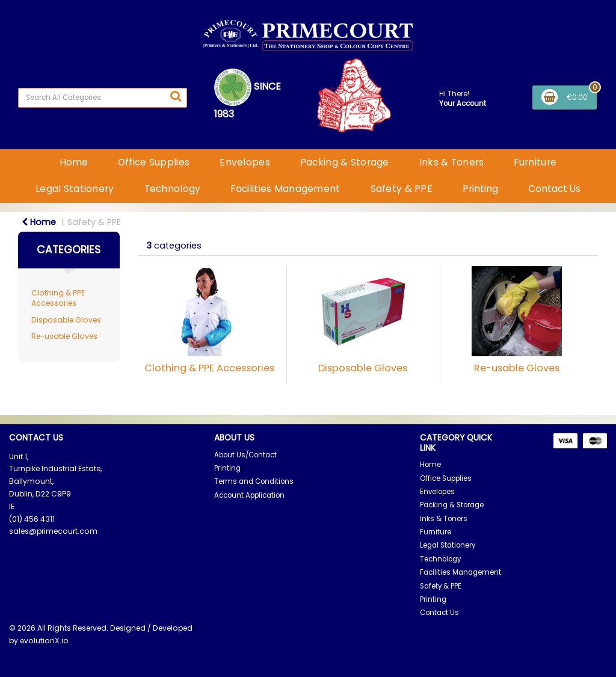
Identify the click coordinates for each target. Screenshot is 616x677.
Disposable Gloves (66, 320)
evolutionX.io (44, 641)
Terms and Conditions (254, 481)
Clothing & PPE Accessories (58, 298)
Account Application (249, 495)
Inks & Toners (452, 162)
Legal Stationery (75, 189)
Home (74, 162)
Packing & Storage (345, 162)
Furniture (535, 162)
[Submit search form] (176, 96)
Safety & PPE (402, 189)
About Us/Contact (245, 455)
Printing (480, 189)
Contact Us (554, 189)
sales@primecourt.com (53, 531)
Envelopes (245, 162)
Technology (173, 189)
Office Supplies (154, 162)
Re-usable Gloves (64, 336)
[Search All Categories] (103, 98)
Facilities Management (285, 189)
